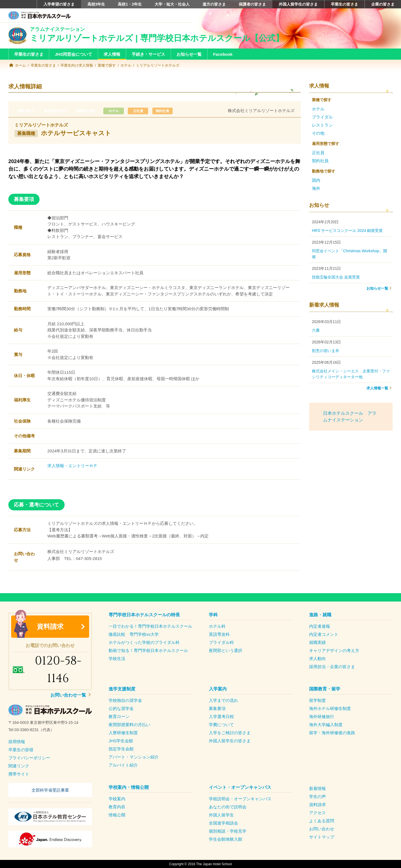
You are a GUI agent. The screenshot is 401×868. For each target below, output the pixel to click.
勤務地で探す (91, 111)
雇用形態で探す (58, 111)
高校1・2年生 (130, 4)
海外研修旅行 (322, 716)
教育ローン (119, 716)
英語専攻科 (219, 634)
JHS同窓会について (74, 54)
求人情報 (112, 54)
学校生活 (117, 658)
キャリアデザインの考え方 (334, 650)
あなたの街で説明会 (228, 807)
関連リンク (19, 766)
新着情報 (317, 788)
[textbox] (50, 726)
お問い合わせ (322, 829)
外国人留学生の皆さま (298, 4)
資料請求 (50, 626)
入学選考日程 (221, 716)
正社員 (146, 111)
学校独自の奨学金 (125, 700)
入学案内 (218, 689)
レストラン (322, 125)
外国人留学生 (221, 815)
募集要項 (217, 708)
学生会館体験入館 (226, 839)
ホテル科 (217, 626)
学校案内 (117, 798)
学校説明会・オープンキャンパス (240, 798)
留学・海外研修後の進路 (332, 732)
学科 (213, 614)
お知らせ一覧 (189, 54)
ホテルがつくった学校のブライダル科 (144, 642)
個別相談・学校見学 (228, 831)
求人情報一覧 (377, 388)
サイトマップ (322, 837)
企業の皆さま (383, 4)
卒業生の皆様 (21, 749)
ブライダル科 (221, 642)
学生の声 (317, 796)
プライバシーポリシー (29, 757)
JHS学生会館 (121, 740)
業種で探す (107, 65)
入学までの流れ (223, 700)
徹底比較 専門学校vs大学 (134, 634)
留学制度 (317, 700)
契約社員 (172, 111)
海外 (316, 188)
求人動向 (317, 658)
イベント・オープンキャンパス (240, 787)
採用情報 (17, 741)
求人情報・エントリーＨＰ (72, 465)
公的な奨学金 (121, 708)
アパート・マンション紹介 (134, 757)
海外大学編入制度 (326, 724)
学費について (221, 724)
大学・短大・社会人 (172, 4)
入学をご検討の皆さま (230, 732)
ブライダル (322, 117)
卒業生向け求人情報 (77, 65)
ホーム (20, 65)
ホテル (126, 65)
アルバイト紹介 (123, 765)
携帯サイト (19, 774)
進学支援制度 (122, 689)
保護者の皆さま (252, 4)
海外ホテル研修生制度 (330, 708)
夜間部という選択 (226, 650)
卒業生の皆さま (344, 4)
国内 (316, 180)
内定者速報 (320, 626)
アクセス (317, 812)
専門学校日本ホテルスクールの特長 (144, 614)
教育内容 (117, 807)
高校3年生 (96, 4)
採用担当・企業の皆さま (332, 666)
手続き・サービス (148, 54)
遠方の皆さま (214, 4)
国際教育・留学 (325, 689)
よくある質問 (322, 820)
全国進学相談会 (223, 823)
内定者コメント (324, 634)
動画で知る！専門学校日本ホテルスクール (148, 650)
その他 (318, 133)
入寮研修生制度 (123, 732)
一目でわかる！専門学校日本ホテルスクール (150, 626)
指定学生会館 (121, 749)
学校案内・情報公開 (129, 787)
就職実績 (317, 642)
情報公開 (117, 815)
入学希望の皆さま (59, 4)
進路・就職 (320, 614)
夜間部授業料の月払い (129, 724)
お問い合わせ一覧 (69, 695)
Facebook (223, 54)
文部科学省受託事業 (50, 790)
